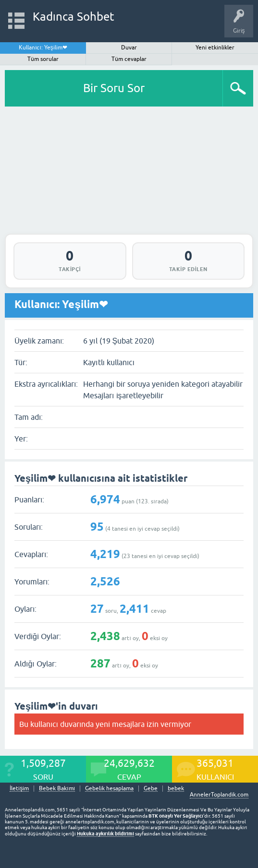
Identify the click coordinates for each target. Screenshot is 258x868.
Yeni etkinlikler (215, 48)
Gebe (151, 789)
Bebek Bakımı (57, 789)
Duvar (129, 48)
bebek (176, 789)
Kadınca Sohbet (74, 17)
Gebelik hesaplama (109, 789)
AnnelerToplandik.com (219, 795)
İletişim (19, 789)
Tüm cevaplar (129, 59)
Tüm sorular (43, 59)
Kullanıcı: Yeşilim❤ (43, 48)
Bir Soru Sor (114, 88)
